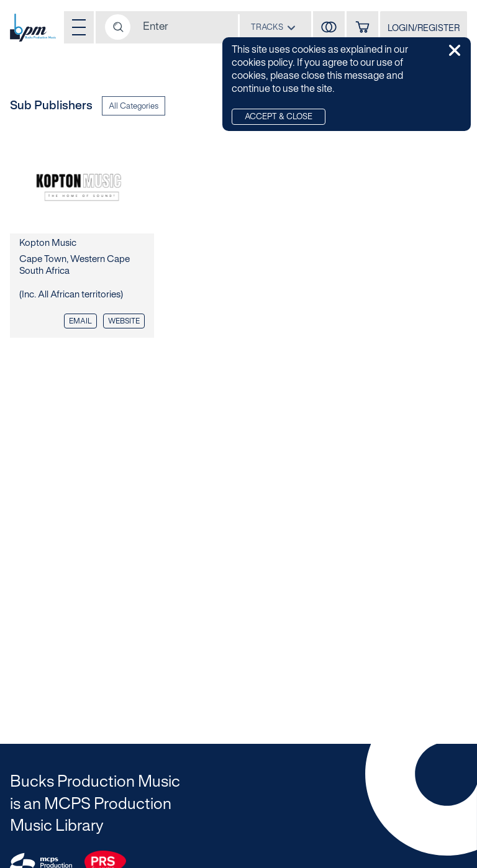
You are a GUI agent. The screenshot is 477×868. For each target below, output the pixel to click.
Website (124, 321)
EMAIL (80, 321)
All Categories (134, 107)
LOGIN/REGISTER (424, 29)
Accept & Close (279, 117)
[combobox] (273, 27)
